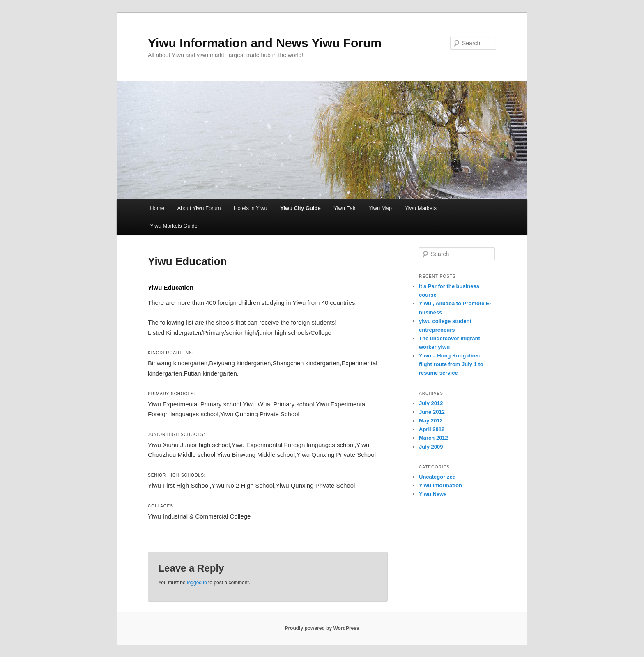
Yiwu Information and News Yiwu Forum (265, 43)
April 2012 (432, 429)
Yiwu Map (380, 208)
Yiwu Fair (345, 208)
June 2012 (432, 412)
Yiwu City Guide (300, 208)
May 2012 (431, 421)
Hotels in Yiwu (251, 208)
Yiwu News (433, 494)
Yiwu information (440, 485)
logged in (197, 583)
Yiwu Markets (421, 208)
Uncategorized (437, 477)
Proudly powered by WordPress (322, 628)
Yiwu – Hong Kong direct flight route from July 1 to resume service (451, 364)
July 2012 (431, 403)
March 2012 (434, 438)
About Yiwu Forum (199, 208)
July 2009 (431, 447)
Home (157, 208)
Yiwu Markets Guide (174, 226)
